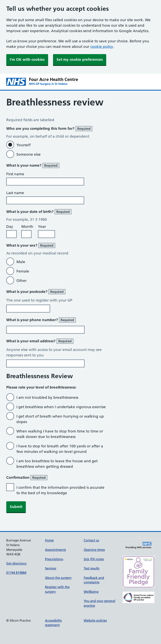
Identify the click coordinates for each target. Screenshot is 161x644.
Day (10, 227)
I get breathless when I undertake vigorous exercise (61, 407)
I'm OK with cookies (27, 59)
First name (15, 174)
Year (42, 227)
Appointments (55, 550)
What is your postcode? (36, 292)
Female (23, 271)
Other (22, 281)
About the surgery (58, 578)
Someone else (29, 154)
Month (27, 227)
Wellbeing (91, 592)
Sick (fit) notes (94, 559)
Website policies (95, 620)
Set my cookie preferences (80, 59)
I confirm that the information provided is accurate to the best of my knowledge (60, 490)
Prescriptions (54, 559)
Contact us (91, 540)
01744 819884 (16, 573)
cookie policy (102, 47)
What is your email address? (40, 341)
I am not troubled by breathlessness (47, 397)
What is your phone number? (41, 320)
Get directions (16, 563)
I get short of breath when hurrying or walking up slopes (60, 419)
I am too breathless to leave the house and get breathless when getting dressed (57, 464)
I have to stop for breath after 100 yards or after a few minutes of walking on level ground (60, 449)
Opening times (94, 550)
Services (51, 568)
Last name (15, 193)
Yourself (23, 145)
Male (21, 262)
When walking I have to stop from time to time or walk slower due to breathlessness (60, 434)
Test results (92, 568)
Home (49, 540)
